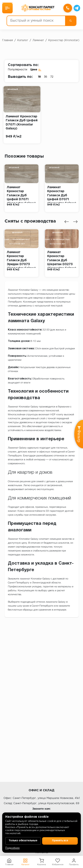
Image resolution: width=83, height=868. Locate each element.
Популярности (18, 70)
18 (39, 77)
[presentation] (67, 222)
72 (52, 77)
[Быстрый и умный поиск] (36, 21)
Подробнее (12, 848)
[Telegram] (77, 8)
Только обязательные (23, 841)
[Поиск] (71, 21)
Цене (36, 70)
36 (46, 77)
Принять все (60, 841)
